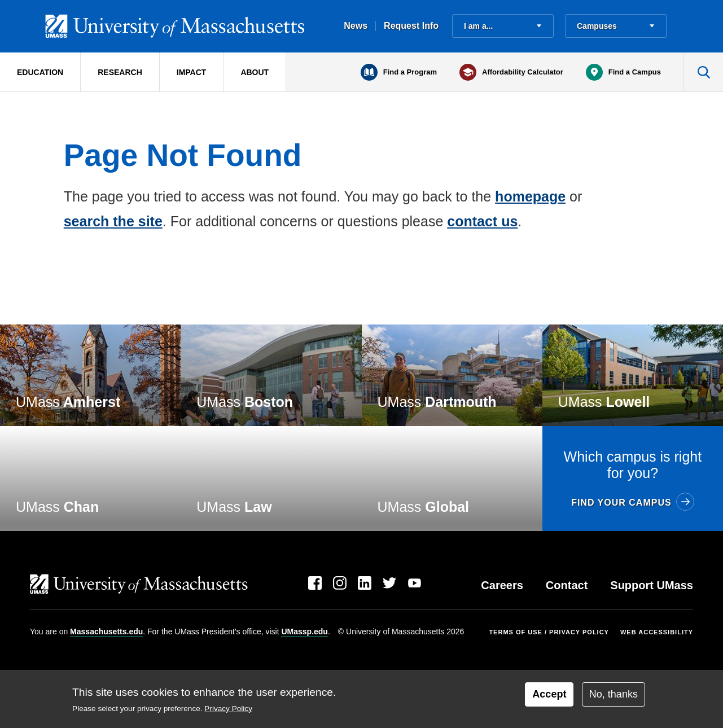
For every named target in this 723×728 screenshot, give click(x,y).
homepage (530, 196)
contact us (482, 221)
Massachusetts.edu (106, 631)
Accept (549, 694)
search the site (113, 221)
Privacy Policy (228, 709)
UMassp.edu (304, 631)
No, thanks (614, 694)
